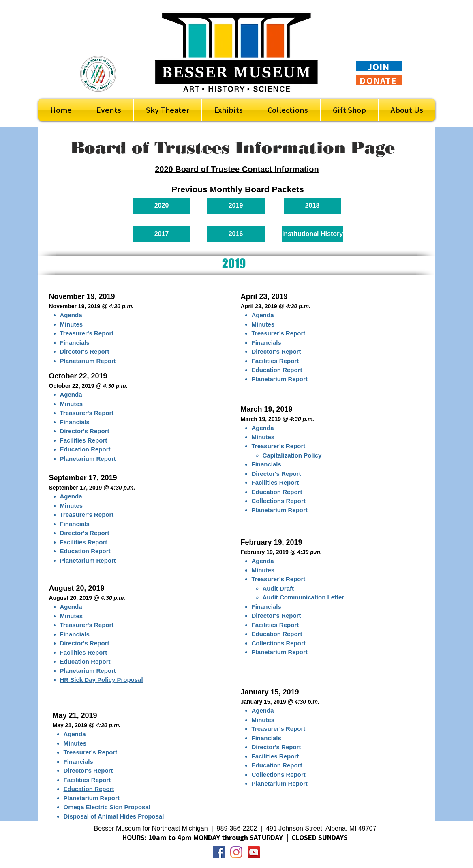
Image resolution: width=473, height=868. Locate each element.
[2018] (312, 206)
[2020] (162, 206)
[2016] (236, 234)
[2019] (236, 206)
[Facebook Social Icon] (219, 852)
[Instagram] (236, 852)
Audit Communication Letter (304, 597)
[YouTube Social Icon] (254, 852)
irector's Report (278, 747)
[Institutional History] (313, 234)
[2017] (162, 234)
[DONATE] (379, 80)
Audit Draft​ (278, 588)
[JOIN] (379, 66)
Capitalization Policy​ (292, 455)
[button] (228, 110)
